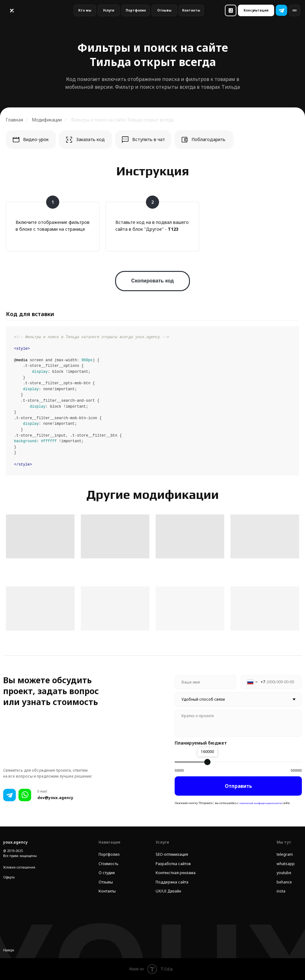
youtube (284, 873)
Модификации (47, 120)
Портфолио (109, 854)
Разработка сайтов (173, 864)
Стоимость (109, 864)
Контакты (107, 891)
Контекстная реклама (176, 873)
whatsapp (286, 864)
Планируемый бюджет (201, 743)
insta (281, 891)
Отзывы (106, 882)
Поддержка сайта (172, 882)
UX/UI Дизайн (168, 891)
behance (284, 882)
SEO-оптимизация (172, 854)
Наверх (9, 950)
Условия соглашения (19, 867)
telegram (285, 854)
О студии (107, 873)
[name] (205, 682)
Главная (15, 120)
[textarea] (238, 723)
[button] (231, 10)
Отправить (238, 786)
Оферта (9, 877)
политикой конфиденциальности (260, 803)
